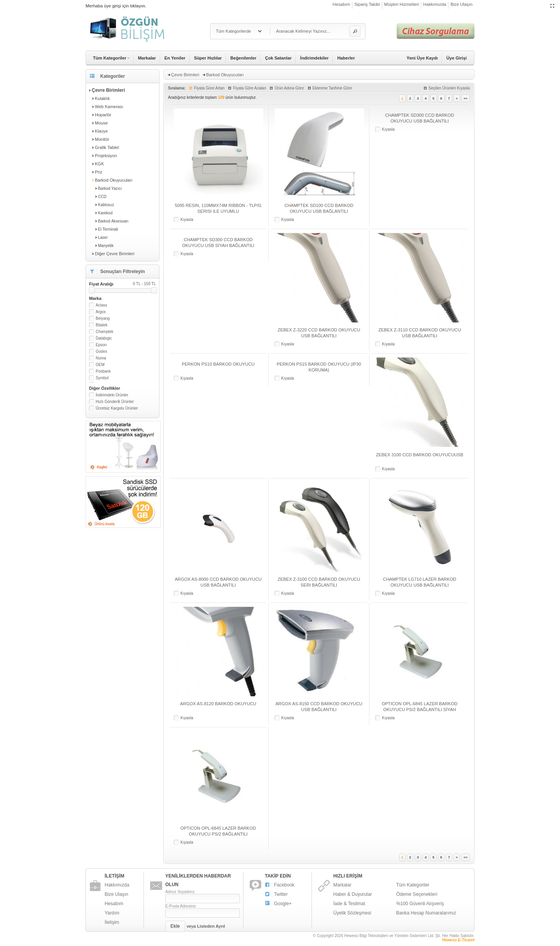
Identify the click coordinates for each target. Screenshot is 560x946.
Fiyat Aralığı (122, 284)
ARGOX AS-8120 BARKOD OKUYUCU (218, 704)
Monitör (102, 139)
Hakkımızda (435, 4)
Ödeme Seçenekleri (417, 894)
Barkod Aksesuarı (113, 221)
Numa (101, 358)
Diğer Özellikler (105, 388)
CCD (102, 197)
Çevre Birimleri (185, 75)
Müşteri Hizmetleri (402, 4)
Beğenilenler (243, 58)
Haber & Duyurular (353, 894)
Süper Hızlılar (208, 58)
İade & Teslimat (349, 904)
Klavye (101, 131)
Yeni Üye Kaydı (422, 58)
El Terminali (108, 229)
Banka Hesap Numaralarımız (426, 913)
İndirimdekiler (314, 58)
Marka (95, 298)
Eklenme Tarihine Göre (332, 88)
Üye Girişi (457, 58)
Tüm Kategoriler (413, 885)
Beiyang (103, 318)
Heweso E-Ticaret (458, 940)
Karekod (105, 213)
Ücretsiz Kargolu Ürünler (117, 408)
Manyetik (106, 246)
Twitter (276, 894)
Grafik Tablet (107, 147)
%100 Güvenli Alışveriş (420, 904)
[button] (355, 31)
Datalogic (104, 338)
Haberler (346, 58)
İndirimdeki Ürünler (112, 395)
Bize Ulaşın (461, 4)
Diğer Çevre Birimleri (115, 254)
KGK (99, 164)
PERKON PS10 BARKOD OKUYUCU (218, 364)
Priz (99, 172)
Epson (101, 345)
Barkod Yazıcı (110, 188)
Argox (101, 312)
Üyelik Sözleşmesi (352, 913)
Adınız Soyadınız (180, 892)
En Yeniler (175, 58)
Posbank (103, 371)
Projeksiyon (106, 156)
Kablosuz (106, 205)
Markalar (147, 58)
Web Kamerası (109, 107)
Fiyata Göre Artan (209, 88)
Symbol (102, 378)
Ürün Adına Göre (289, 88)
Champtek (105, 332)
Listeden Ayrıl (211, 926)
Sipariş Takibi (367, 4)
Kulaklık (102, 98)
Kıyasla (187, 220)
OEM (100, 365)
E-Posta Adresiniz (181, 906)
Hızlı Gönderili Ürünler (115, 402)
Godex (101, 351)
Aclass (101, 305)
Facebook (280, 885)
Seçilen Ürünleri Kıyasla (449, 88)
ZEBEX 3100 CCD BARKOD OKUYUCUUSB (420, 455)
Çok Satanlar (278, 58)
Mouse (101, 123)
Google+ (278, 904)
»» (465, 98)
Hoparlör (103, 115)
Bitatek (102, 325)
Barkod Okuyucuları (114, 180)
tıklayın (137, 6)
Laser (103, 237)
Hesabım (341, 4)
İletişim (112, 922)
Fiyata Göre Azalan (249, 88)
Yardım (112, 913)
